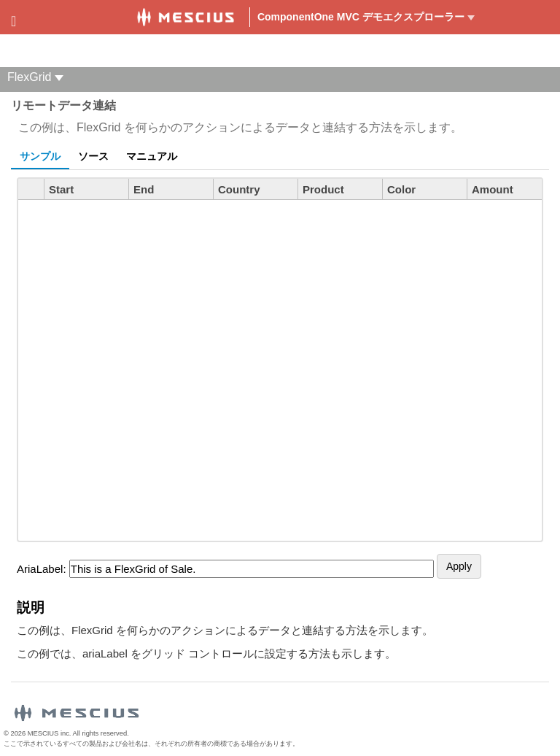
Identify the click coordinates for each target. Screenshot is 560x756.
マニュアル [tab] (152, 156)
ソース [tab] (93, 156)
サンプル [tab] (40, 156)
